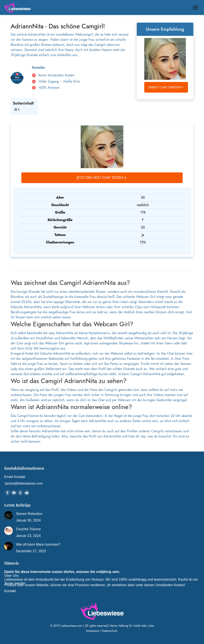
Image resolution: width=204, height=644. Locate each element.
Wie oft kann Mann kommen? (38, 544)
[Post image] (9, 515)
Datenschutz (110, 631)
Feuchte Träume (28, 529)
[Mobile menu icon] (195, 8)
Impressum (93, 631)
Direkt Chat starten (167, 87)
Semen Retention (29, 514)
